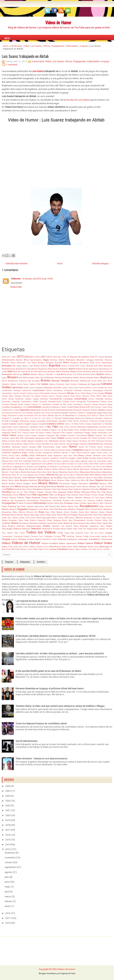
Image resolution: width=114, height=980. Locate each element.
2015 (32, 357)
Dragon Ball (102, 413)
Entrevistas (52, 421)
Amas (13, 363)
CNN (104, 396)
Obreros (85, 487)
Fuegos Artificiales (99, 433)
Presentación (20, 501)
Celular (49, 390)
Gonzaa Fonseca (72, 438)
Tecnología (7, 529)
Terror (70, 529)
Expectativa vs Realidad (102, 424)
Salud (106, 515)
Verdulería (47, 539)
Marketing (63, 472)
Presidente (57, 501)
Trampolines (7, 536)
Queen (76, 503)
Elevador (99, 418)
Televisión (36, 529)
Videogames (72, 539)
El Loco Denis (45, 418)
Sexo (21, 520)
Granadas (102, 438)
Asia (13, 369)
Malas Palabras (45, 469)
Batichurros (17, 374)
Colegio (36, 399)
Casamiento (7, 390)
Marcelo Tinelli (8, 472)
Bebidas (34, 374)
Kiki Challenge (25, 461)
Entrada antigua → (102, 263)
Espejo (28, 424)
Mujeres (100, 480)
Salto (100, 515)
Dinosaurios (7, 413)
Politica (5, 500)
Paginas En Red (68, 973)
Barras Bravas (106, 372)
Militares (73, 478)
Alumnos (108, 360)
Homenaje (16, 447)
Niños (18, 486)
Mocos (11, 480)
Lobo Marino (7, 467)
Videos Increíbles (50, 543)
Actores (108, 357)
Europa (88, 424)
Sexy (27, 520)
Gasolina (71, 436)
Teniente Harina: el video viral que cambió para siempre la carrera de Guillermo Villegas (60, 706)
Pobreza (63, 498)
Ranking (12, 506)
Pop (12, 501)
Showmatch (80, 520)
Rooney (27, 515)
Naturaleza (83, 484)
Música (53, 483)
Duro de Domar (41, 415)
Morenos (61, 480)
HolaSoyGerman (95, 444)
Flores (77, 430)
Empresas (108, 418)
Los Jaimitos (28, 467)
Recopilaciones (89, 506)
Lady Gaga (75, 461)
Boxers (97, 378)
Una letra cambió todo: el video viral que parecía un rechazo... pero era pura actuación (60, 653)
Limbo (85, 464)
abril (7, 892)
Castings (17, 390)
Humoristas (7, 450)
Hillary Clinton (35, 444)
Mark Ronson (53, 472)
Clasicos (86, 396)
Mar (101, 469)
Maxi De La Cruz (19, 475)
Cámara (74, 384)
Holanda (83, 444)
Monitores (33, 480)
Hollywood (108, 444)
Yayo (41, 549)
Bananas (52, 372)
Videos (6, 543)
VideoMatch (94, 539)
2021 (59, 357)
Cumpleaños (16, 407)
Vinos (26, 547)
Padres (10, 489)
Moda (17, 480)
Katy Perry (108, 458)
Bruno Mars (97, 381)
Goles (53, 438)
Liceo (80, 464)
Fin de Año (63, 430)
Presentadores (33, 501)
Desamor (52, 410)
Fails (55, 427)
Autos (72, 369)
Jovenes (97, 455)
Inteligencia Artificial (52, 453)
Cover (110, 402)
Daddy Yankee (67, 407)
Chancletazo (7, 393)
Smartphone (24, 523)
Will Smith (16, 549)
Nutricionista (70, 487)
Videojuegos (83, 539)
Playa (28, 498)
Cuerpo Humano (99, 404)
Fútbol (26, 46)
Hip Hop (54, 444)
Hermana (100, 441)
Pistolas (5, 498)
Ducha (21, 415)
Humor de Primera (87, 447)
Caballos (6, 384)
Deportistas (35, 410)
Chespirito (62, 393)
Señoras (79, 518)
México (105, 475)
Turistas (57, 536)
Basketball (7, 374)
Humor (73, 447)
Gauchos (99, 436)
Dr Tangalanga (90, 413)
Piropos (101, 495)
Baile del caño (19, 372)
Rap (19, 506)
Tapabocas (94, 526)
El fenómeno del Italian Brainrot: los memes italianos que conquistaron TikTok (56, 636)
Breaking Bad (25, 381)
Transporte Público (22, 536)
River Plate (50, 512)
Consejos (43, 402)
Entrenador (41, 421)
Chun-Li (52, 396)
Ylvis (46, 549)
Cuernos (87, 404)
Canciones (17, 387)
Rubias (75, 515)
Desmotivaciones (64, 410)
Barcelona (87, 372)
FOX (19, 433)
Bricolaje (36, 381)
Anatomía (74, 363)
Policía (109, 498)
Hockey (69, 444)
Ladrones (66, 461)
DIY (20, 413)
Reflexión (5, 509)
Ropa (32, 515)
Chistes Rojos (8, 396)
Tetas (75, 529)
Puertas (50, 503)
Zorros (100, 549)
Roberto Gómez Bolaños (67, 512)
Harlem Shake (65, 441)
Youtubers (62, 549)
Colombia (44, 399)
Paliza (30, 489)
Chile (83, 393)
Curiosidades (34, 407)
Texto (80, 529)
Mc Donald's (41, 475)
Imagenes (78, 450)
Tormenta (79, 533)
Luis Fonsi (96, 467)
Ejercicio (58, 415)
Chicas (70, 393)
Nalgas (74, 484)
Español (20, 424)
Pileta (81, 495)
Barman (96, 372)
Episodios (63, 421)
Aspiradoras (32, 369)
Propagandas (58, 46)
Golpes (61, 438)
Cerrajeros (68, 390)
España (13, 424)
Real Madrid (50, 506)
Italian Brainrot (83, 453)
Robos (81, 512)
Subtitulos (21, 526)
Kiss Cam (42, 461)
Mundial (108, 480)
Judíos (12, 458)
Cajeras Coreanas (57, 384)
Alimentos (99, 360)
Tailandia (56, 526)
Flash (71, 430)
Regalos (13, 509)
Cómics (91, 399)
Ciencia (66, 396)
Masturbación (96, 472)
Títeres (10, 533)
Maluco (55, 469)
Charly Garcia (33, 393)
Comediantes (55, 399)
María (18, 472)
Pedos (70, 492)
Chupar (59, 396)
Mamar (76, 469)
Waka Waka (67, 547)
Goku (48, 438)
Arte (96, 366)
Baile (10, 371)
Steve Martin (91, 523)
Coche (4, 399)
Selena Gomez (57, 518)
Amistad (58, 363)
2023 (8, 801)
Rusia (81, 515)
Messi (73, 475)
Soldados (43, 523)
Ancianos (84, 363)
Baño (59, 371)
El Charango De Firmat (86, 415)
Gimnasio (40, 438)
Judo (18, 458)
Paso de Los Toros (20, 492)
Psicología (28, 503)
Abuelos (74, 357)
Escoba (102, 421)
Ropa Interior (40, 515)
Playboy (45, 498)
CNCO (99, 396)
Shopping (57, 520)
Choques (18, 396)
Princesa (91, 501)
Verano (38, 539)
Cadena (32, 384)
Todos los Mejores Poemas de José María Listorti (41, 724)
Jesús (105, 453)
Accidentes (84, 357)
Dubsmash (12, 415)
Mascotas (85, 472)
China (89, 393)
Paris (110, 489)
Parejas (103, 489)
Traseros (34, 536)
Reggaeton (23, 509)
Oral (4, 489)
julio (7, 877)
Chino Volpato (98, 393)
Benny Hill (72, 374)
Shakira (33, 520)
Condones (16, 402)
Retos (15, 512)
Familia (73, 427)
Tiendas (102, 529)
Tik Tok (109, 529)
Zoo (90, 549)
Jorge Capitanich (55, 456)
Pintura (94, 495)
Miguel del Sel (50, 478)
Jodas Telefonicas (38, 455)
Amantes (6, 363)
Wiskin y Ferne (27, 549)
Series (5, 520)
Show (71, 520)
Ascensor (6, 369)
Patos (55, 492)
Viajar (54, 539)
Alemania (70, 360)
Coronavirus (93, 401)
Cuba (70, 404)
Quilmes (83, 503)
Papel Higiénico (75, 489)
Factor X (42, 427)
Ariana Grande (68, 366)
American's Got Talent (27, 363)
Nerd (110, 484)
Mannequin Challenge (89, 469)
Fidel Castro (36, 430)
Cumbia (6, 407)
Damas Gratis (101, 407)
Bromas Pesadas (61, 381)
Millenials (82, 478)
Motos (68, 480)
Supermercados (34, 526)
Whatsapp (104, 547)
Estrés (82, 424)
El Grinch (34, 418)
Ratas (24, 506)
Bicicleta (86, 374)
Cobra (110, 396)
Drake (110, 413)
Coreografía (81, 402)
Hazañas (83, 441)
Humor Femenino (105, 447)
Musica (43, 483)
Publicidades (72, 46)
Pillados (87, 495)
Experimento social (10, 427)
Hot (39, 447)
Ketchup (5, 461)
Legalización (36, 464)
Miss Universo (105, 478)
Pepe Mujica (107, 492)
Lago (90, 461)
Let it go (57, 464)
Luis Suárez (38, 71)
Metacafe (80, 475)
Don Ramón (56, 413)
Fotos (14, 433)
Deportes (24, 410)
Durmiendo (29, 415)
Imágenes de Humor (92, 450)
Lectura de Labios (22, 464)
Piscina (109, 495)
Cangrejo (38, 388)
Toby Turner (19, 533)
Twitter (86, 536)
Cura (25, 407)
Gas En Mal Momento (27, 741)
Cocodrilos (19, 399)
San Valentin (14, 518)
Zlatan (77, 549)
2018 (49, 357)
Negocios (103, 484)
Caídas (45, 384)
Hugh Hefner (62, 447)
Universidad (95, 536)
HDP (93, 441)
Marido (24, 472)
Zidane (71, 549)
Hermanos (6, 444)
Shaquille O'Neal (45, 520)
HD (89, 441)
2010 (8, 923)
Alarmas (54, 360)
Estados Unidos (56, 424)
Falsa (66, 427)
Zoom (94, 549)
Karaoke (93, 458)
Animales (7, 366)
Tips (4, 533)
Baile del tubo (32, 372)
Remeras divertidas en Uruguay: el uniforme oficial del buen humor (50, 689)
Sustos (46, 526)
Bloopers (13, 377)
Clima (93, 396)
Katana (100, 458)
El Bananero (69, 415)
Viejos (5, 547)
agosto (8, 872)
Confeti (35, 402)
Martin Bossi (74, 472)
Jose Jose (68, 456)
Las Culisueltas (100, 461)
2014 (27, 357)
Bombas (59, 378)
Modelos (24, 480)
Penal (93, 492)
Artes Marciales (105, 366)
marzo (8, 896)
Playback (36, 498)
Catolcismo (26, 390)
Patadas (32, 492)
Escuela (109, 421)
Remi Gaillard (91, 509)
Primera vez (81, 501)
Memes (50, 475)
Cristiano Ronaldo (9, 404)
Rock (87, 512)
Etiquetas (25, 562)
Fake (61, 427)
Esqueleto (43, 424)
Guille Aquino (28, 441)
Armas (90, 366)
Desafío (44, 410)
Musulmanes (65, 484)
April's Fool (28, 366)
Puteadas (68, 503)
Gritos (5, 441)
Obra (79, 487)
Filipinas (53, 430)
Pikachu (75, 495)
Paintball (18, 489)
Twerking (70, 536)
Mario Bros (42, 472)
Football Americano (88, 430)
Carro (76, 388)
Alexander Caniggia (85, 360)
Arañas (37, 366)
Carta (81, 388)
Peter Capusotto (40, 495)
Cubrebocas (78, 404)
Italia (73, 453)
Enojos (33, 421)
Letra (63, 464)
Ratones (31, 506)
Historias (62, 444)
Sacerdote (89, 515)
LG (76, 464)
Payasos (62, 492)
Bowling (83, 378)
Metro (92, 475)
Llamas (102, 464)
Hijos (26, 444)
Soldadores (34, 523)
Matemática (107, 472)
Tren (41, 536)
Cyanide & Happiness (51, 407)
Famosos (82, 427)
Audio (50, 369)
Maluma (63, 469)
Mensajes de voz (62, 475)
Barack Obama (69, 371)
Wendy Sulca (93, 547)
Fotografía (6, 433)
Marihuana (32, 472)
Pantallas (48, 489)
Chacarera (87, 390)
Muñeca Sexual (15, 484)
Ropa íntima (51, 515)
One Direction (106, 487)
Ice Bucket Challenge (25, 450)
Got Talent (92, 438)
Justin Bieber (82, 458)
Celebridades (39, 390)
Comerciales (16, 46)
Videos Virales (103, 543)
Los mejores (40, 467)
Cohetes (28, 399)
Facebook (34, 427)
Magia (21, 469)
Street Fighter (102, 523)
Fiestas (45, 430)
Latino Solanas (8, 464)
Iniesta (31, 453)
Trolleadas (48, 536)
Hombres (6, 447)
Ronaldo (20, 515)
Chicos (77, 393)
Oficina (47, 46)
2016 (38, 357)
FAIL (49, 427)
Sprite (60, 523)
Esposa (35, 424)
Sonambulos (52, 523)
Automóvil (64, 369)
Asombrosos (21, 369)
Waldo (76, 547)
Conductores (26, 402)
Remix (100, 509)
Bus (105, 381)
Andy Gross (95, 363)
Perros (22, 495)
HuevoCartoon (49, 447)
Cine (72, 396)
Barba (80, 372)
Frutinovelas (78, 433)
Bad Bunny (93, 369)
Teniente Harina (60, 529)
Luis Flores (86, 467)
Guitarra (39, 441)
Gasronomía (81, 436)
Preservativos (46, 501)
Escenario (94, 421)
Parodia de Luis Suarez (78, 100)
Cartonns (88, 388)
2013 (20, 357)
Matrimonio (7, 475)
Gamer (34, 436)
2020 (55, 357)
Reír (56, 509)
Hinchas (46, 444)
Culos (109, 404)
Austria (56, 369)
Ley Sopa (70, 464)
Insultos (38, 453)
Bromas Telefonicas (81, 381)
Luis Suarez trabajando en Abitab (25, 56)
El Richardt (57, 418)
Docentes (30, 413)
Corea (73, 402)
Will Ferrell (6, 549)
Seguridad (46, 518)
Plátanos (21, 498)
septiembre (11, 867)
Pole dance (100, 498)
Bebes (27, 374)
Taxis (102, 526)
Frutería (69, 433)
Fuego (87, 433)
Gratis (110, 438)
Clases (78, 396)
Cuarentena (47, 404)
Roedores (94, 512)
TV (63, 536)
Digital (109, 410)
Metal (87, 475)
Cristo (20, 404)
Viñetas (32, 547)
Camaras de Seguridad (89, 384)
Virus (47, 547)
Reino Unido (49, 509)
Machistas (7, 469)
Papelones (86, 489)
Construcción (55, 401)
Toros (86, 533)
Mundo (5, 484)
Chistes (108, 393)
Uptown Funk (107, 536)
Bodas (32, 378)
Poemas (70, 498)
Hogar (76, 444)
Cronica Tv (36, 404)
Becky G (42, 374)
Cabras (13, 384)
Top (72, 533)
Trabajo (109, 533)
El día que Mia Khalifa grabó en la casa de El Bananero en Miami (48, 671)
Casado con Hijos (105, 388)
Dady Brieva (80, 407)
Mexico (98, 475)
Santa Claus (25, 518)
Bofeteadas (50, 378)
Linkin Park (93, 464)
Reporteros (108, 509)
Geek (110, 436)
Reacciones (39, 506)
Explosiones (24, 427)
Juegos (31, 458)
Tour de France (97, 533)
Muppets (27, 484)
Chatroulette (45, 393)
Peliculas (86, 492)
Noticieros (51, 487)
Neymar (6, 487)
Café (38, 384)
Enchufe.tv (6, 421)
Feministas (25, 430)
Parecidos (95, 489)
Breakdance (13, 381)
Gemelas (6, 438)
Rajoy (90, 503)
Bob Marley (24, 378)
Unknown (16, 279)
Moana (5, 480)
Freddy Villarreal (52, 433)
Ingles (25, 453)
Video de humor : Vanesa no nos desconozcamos (41, 759)
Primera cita (69, 501)
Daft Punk (90, 407)
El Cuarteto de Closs (19, 418)
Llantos (109, 464)
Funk (110, 433)
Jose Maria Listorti (82, 455)
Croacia (27, 404)
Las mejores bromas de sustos (32, 601)
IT (69, 453)
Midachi (32, 478)
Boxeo (90, 378)
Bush (110, 381)
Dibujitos (102, 410)
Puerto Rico (59, 503)
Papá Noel (57, 489)
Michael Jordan (21, 478)
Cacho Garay (23, 384)
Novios (61, 486)
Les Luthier (48, 464)
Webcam (83, 547)
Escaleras (84, 421)
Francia (25, 433)
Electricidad (68, 418)
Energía (15, 421)
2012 (14, 357)
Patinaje (48, 492)
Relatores (72, 509)
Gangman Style (53, 436)
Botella (76, 378)
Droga (4, 415)
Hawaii (75, 441)
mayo (8, 887)
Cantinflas (57, 388)
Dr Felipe (79, 413)
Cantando (48, 388)
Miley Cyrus (63, 478)
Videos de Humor (58, 22)
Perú (29, 495)
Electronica (90, 418)
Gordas (84, 438)
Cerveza (78, 390)
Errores (76, 421)
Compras (108, 399)
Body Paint (40, 378)
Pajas (24, 489)
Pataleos (40, 492)
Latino (110, 461)
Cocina (11, 399)
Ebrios (51, 415)
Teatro (109, 526)
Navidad (94, 483)
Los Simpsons (64, 467)
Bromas (45, 381)
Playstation (54, 498)
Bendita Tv (51, 374)
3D (68, 357)
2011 (9, 357)
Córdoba (66, 402)
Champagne (98, 390)
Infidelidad (6, 453)
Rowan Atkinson (64, 515)
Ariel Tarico (80, 366)
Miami (11, 478)
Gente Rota (15, 438)
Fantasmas (92, 427)
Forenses (101, 430)
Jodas (24, 455)
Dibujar (94, 410)
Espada (5, 424)
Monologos (44, 480)
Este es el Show (72, 424)
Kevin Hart (14, 461)
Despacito (77, 410)
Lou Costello (76, 467)
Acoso (102, 357)
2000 (4, 357)
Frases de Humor (37, 433)
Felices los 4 (13, 430)
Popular (9, 562)
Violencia (40, 547)
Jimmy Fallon (14, 456)
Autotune (79, 369)
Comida (99, 399)
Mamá (70, 469)
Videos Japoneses (68, 543)
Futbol (5, 435)
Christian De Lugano (31, 396)
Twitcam (79, 536)
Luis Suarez (36, 46)
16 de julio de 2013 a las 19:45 (37, 279)
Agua (46, 360)
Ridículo (22, 512)
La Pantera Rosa (54, 461)
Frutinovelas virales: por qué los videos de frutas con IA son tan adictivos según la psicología (64, 618)
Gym (46, 441)
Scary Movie (36, 518)
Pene (99, 492)
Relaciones (63, 509)
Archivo (41, 562)
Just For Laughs (68, 458)
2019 (8, 820)
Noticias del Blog (38, 487)
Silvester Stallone (94, 520)
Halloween (54, 441)
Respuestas (7, 512)
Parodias (6, 492)
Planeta (13, 498)
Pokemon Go (89, 498)
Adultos (19, 360)
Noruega (25, 487)
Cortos (103, 401)
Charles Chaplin (20, 393)
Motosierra (76, 480)
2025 (64, 357)
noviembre (10, 858)
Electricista (80, 418)
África (26, 360)
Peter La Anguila (57, 495)
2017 (44, 357)
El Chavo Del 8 (103, 415)
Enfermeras (25, 421)
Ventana (31, 539)
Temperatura (47, 529)
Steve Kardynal (79, 523)
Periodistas (7, 495)
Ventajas (22, 539)
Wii (111, 547)
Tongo (67, 533)
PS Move (20, 503)
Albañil (62, 360)
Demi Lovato (14, 410)
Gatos (91, 435)
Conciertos (6, 402)
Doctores (38, 413)
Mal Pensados (31, 469)
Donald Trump (68, 413)
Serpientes (13, 520)
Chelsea (54, 393)
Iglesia (54, 450)
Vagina (14, 539)
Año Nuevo (17, 366)
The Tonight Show (90, 529)
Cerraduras (58, 390)
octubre (9, 862)
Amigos (50, 363)
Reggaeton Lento (36, 509)
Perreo (16, 495)
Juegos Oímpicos (42, 458)
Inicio (7, 38)
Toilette (60, 533)
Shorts (65, 520)
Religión (81, 509)
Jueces (23, 458)
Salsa (96, 515)
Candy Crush (29, 388)
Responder (16, 287)
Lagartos (84, 461)
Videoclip (62, 539)
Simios (105, 520)
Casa (95, 388)
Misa (96, 478)
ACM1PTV (94, 357)
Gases (63, 435)
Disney (15, 413)
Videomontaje (107, 539)
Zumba (106, 549)
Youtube (52, 549)
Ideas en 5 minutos (43, 450)
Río (36, 512)
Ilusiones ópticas (65, 450)
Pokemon (79, 498)
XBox (36, 549)
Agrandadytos (36, 360)
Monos (54, 480)
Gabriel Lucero (24, 436)
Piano (68, 495)
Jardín (99, 453)
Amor (66, 362)
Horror (25, 447)
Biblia (80, 374)
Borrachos (68, 378)
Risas (41, 512)
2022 (8, 806)
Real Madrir (62, 506)
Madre (15, 469)
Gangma (41, 436)
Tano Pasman (81, 526)
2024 (8, 796)
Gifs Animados (27, 438)
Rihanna (30, 512)
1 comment (12, 65)
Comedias (68, 399)
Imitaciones (107, 450)
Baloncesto (43, 372)
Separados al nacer (92, 518)
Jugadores (55, 458)
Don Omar (46, 413)
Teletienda (26, 529)
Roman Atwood (106, 512)
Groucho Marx (14, 441)
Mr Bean (90, 480)
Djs (24, 413)
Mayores (31, 475)
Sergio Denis (107, 518)
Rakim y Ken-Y (99, 503)
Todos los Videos (41, 532)
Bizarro (100, 374)
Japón (93, 453)
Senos (72, 518)
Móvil (83, 480)
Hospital (33, 447)
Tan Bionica (67, 526)
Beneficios (62, 374)
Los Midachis (52, 467)
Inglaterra (16, 453)
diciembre (10, 853)
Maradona (108, 469)
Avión (86, 369)
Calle (67, 384)
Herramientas (17, 444)
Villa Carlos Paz (15, 547)
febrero (9, 901)
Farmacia (103, 427)
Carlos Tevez (68, 388)
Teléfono (17, 529)
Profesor (100, 501)
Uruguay (84, 46)
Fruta (63, 433)
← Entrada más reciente (15, 263)
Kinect (35, 461)
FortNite (109, 430)
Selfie (67, 518)
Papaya (65, 489)
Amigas (41, 363)
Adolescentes (8, 360)
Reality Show (73, 506)
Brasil (103, 377)
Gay (105, 436)
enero (8, 906)
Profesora (108, 501)
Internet (65, 453)
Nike (12, 487)
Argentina (54, 366)
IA (14, 450)
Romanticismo (9, 515)
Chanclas (108, 390)
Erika (70, 421)
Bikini (93, 374)
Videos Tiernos (85, 543)
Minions (90, 478)
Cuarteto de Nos (59, 404)
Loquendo (18, 467)
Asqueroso (43, 369)
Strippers (11, 526)
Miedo (40, 478)
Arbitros (44, 366)
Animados (107, 363)
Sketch (15, 523)
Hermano (108, 441)
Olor (98, 487)
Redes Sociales (106, 506)
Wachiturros (55, 547)
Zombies (84, 549)
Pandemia (38, 489)
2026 (8, 786)
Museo (34, 484)
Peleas (77, 492)
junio (7, 882)
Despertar (86, 410)
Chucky (44, 396)
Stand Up (68, 523)
